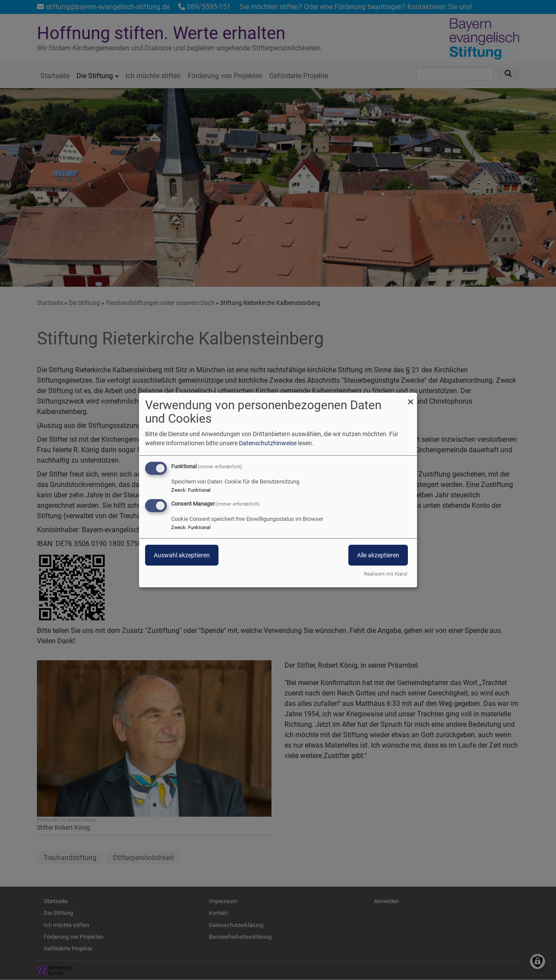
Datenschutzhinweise (268, 443)
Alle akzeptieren (378, 555)
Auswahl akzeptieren (182, 555)
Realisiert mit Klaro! (386, 574)
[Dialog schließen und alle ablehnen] (410, 398)
